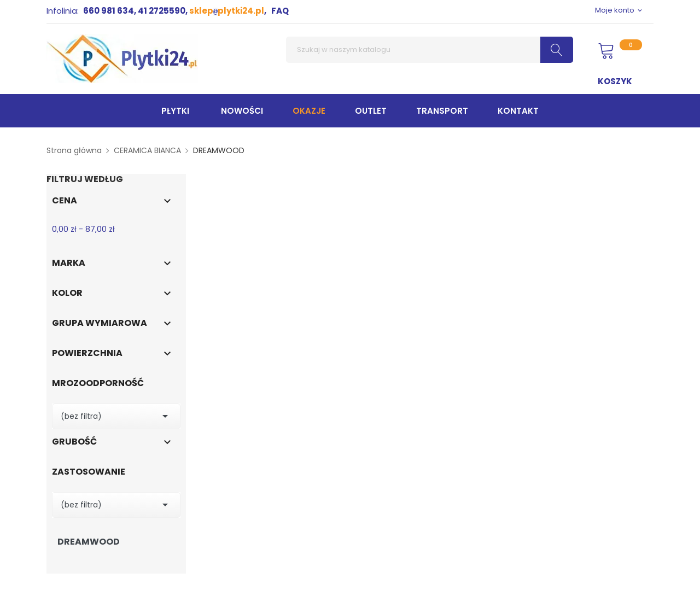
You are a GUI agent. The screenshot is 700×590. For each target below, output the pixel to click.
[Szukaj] (430, 50)
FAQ (280, 11)
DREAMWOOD (89, 542)
